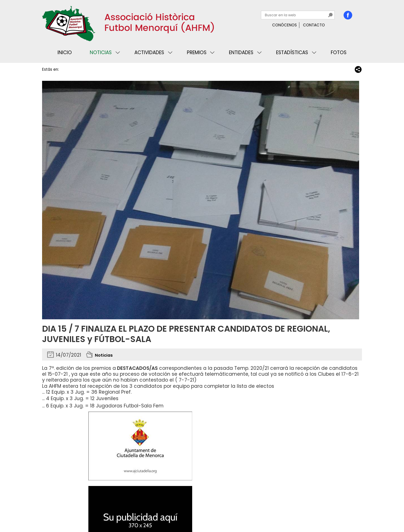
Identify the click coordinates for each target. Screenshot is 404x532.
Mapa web (135, 511)
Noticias (101, 52)
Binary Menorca (346, 511)
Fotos (339, 52)
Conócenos (284, 25)
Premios (197, 52)
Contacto (314, 25)
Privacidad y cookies (65, 511)
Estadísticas (292, 52)
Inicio (65, 52)
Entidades (241, 52)
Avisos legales (105, 511)
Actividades (149, 52)
